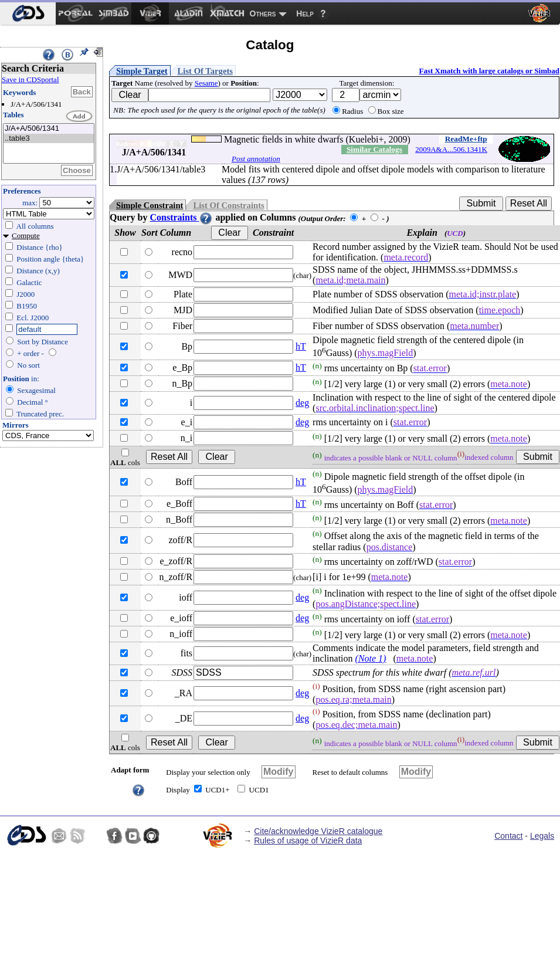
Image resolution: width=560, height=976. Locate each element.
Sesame (206, 83)
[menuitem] (28, 13)
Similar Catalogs (374, 149)
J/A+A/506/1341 (49, 129)
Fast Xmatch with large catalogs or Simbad (489, 71)
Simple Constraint (150, 205)
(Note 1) (371, 658)
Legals (542, 836)
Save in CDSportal (30, 79)
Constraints (181, 217)
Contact (508, 836)
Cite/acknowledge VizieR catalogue (318, 831)
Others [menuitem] (263, 13)
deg (302, 403)
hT (301, 346)
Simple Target (142, 71)
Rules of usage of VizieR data (308, 841)
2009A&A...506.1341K (451, 149)
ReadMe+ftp (466, 139)
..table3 (49, 139)
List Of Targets (205, 71)
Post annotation (256, 159)
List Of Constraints (228, 205)
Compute (26, 235)
